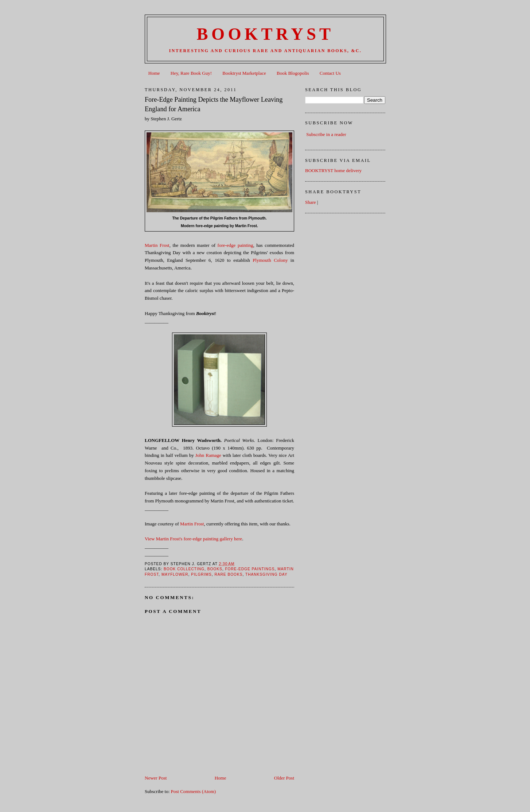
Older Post (284, 778)
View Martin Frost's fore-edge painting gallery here (193, 539)
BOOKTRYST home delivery (333, 170)
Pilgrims (201, 574)
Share (311, 202)
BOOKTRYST (266, 34)
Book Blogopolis (293, 73)
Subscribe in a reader (326, 134)
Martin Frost (157, 245)
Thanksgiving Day (266, 574)
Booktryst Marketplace (244, 73)
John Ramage (208, 455)
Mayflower (175, 574)
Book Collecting (184, 569)
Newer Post (156, 778)
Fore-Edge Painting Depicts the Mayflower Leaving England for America (214, 104)
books (215, 569)
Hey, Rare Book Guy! (191, 73)
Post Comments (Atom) (194, 791)
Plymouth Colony (270, 260)
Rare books (228, 574)
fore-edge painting (235, 245)
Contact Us (330, 73)
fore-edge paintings (250, 569)
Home (154, 73)
